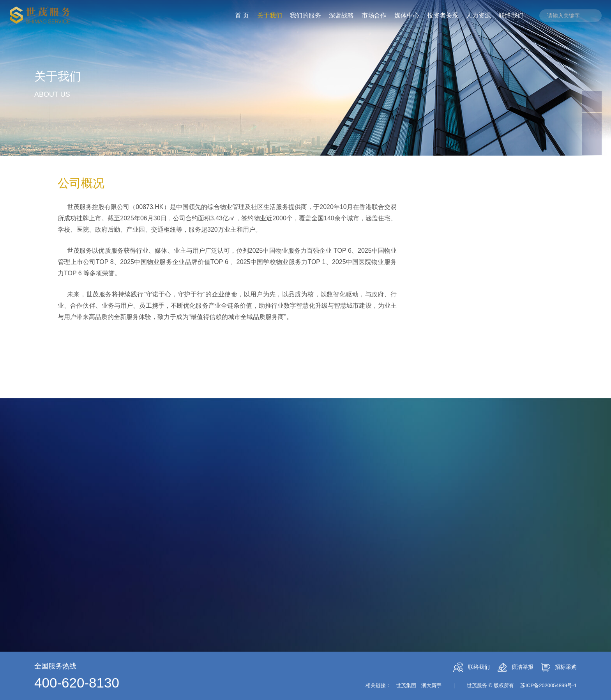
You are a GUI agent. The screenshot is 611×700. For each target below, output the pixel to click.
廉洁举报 (516, 667)
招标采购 (559, 667)
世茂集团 (406, 685)
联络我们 (471, 667)
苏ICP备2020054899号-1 (548, 685)
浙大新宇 (431, 685)
